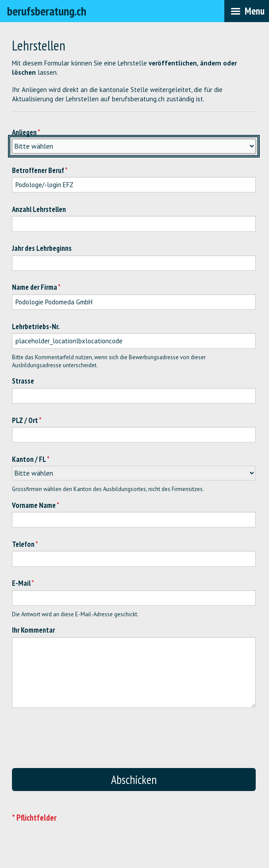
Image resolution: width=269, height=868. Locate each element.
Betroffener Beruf (38, 170)
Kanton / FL (29, 459)
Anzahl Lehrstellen (39, 209)
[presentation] (140, 742)
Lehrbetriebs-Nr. (36, 326)
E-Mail (21, 583)
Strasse (23, 381)
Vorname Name (34, 505)
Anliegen (24, 132)
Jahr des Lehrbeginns (42, 248)
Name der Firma (35, 287)
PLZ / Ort (25, 420)
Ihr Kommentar (33, 630)
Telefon (23, 544)
